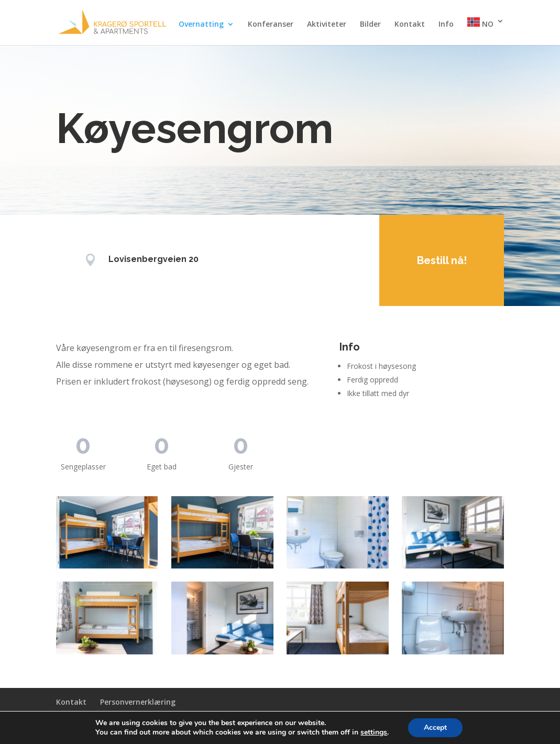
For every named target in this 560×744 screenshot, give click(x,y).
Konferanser (271, 25)
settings (377, 732)
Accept (440, 728)
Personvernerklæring (138, 702)
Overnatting (201, 25)
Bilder (370, 25)
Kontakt (410, 25)
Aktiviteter (327, 25)
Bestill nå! (432, 260)
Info (446, 25)
